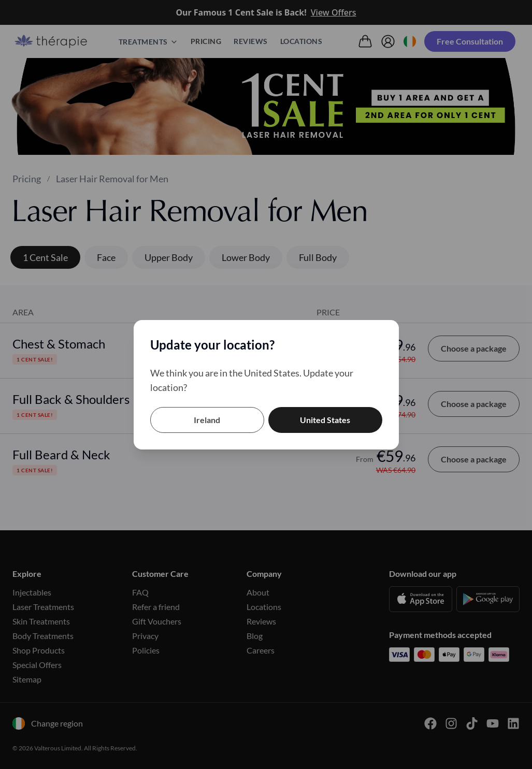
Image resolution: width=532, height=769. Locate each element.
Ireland (207, 420)
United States (325, 420)
